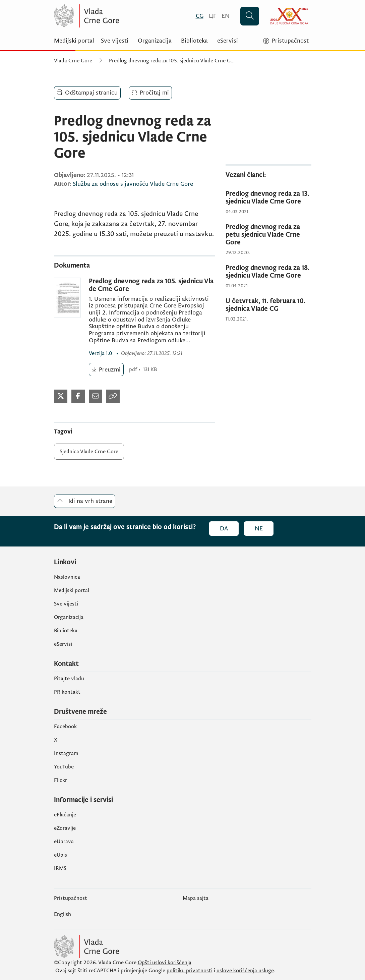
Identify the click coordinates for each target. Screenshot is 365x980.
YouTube (64, 767)
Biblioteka (194, 41)
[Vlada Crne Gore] (119, 16)
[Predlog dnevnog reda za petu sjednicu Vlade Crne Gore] (268, 235)
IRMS (60, 868)
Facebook (65, 727)
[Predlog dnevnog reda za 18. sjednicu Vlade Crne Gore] (268, 272)
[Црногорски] (212, 16)
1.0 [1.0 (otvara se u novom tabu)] (101, 353)
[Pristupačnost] (286, 41)
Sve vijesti (115, 41)
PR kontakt (67, 692)
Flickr (60, 780)
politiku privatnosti (190, 971)
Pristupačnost (71, 898)
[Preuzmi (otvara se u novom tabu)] (106, 369)
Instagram (66, 753)
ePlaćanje (65, 815)
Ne (259, 529)
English (63, 914)
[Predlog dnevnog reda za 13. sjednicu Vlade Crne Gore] (268, 198)
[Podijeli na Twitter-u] (61, 396)
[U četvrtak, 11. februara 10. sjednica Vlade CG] (268, 305)
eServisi (228, 41)
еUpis (60, 855)
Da (224, 529)
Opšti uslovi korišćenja (165, 963)
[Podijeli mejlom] (96, 396)
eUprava (64, 842)
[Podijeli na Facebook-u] (78, 396)
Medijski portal (74, 41)
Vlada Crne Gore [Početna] (73, 61)
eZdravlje (65, 828)
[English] (226, 16)
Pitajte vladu (69, 679)
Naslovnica (67, 577)
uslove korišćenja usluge (245, 971)
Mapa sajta (196, 898)
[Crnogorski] (200, 16)
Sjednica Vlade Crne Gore (89, 452)
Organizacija (155, 41)
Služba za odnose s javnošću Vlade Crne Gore (133, 184)
